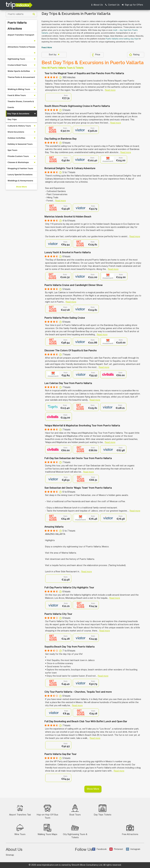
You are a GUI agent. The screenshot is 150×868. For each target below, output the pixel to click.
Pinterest (116, 849)
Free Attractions (130, 830)
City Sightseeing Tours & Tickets (75, 831)
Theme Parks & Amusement (21, 77)
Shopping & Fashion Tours (20, 168)
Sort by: (53, 55)
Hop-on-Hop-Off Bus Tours (47, 812)
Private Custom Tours (18, 156)
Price (96, 55)
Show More (21, 187)
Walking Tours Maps (47, 830)
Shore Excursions (16, 132)
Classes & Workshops (18, 162)
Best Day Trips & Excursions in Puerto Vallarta (93, 63)
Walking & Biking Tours (19, 89)
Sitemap (10, 855)
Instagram (133, 849)
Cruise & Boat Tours (17, 65)
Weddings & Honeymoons (20, 181)
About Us (97, 5)
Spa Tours (12, 150)
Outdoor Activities (16, 138)
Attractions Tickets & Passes (21, 47)
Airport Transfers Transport (21, 35)
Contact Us (112, 5)
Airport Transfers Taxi (20, 810)
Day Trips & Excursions (18, 114)
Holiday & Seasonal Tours (20, 144)
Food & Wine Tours (17, 95)
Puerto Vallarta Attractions (17, 26)
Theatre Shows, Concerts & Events (21, 104)
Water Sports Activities (19, 71)
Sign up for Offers (132, 5)
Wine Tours (20, 830)
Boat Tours (75, 810)
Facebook (99, 849)
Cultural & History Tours (19, 126)
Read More (47, 48)
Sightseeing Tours (16, 59)
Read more (110, 90)
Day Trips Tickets (103, 810)
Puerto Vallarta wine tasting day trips (122, 39)
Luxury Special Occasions (20, 175)
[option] (58, 97)
